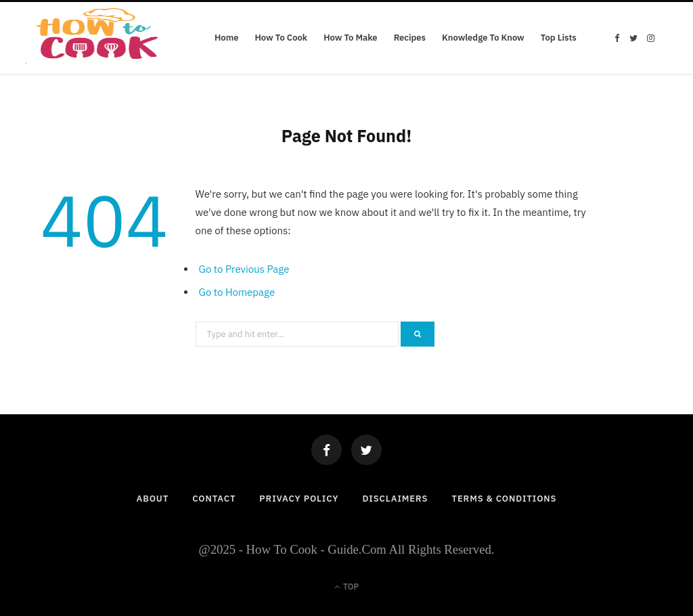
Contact (214, 499)
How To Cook (281, 38)
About (153, 499)
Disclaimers (395, 499)
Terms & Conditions (504, 499)
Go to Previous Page (244, 269)
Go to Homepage (237, 292)
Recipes (410, 38)
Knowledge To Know (483, 38)
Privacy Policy (299, 499)
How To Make (351, 38)
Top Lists (559, 38)
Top (346, 587)
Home (226, 38)
